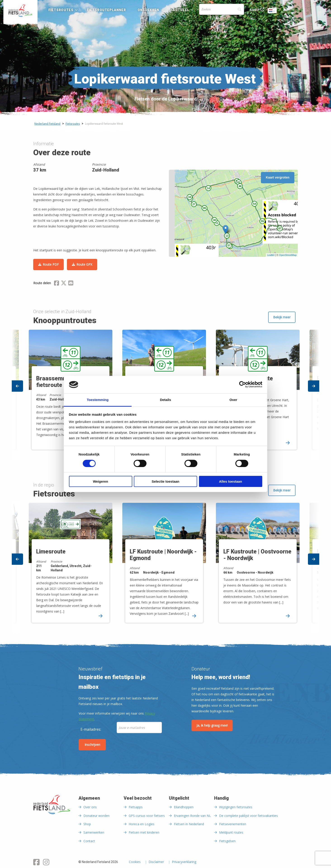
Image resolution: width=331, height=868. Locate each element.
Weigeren (100, 481)
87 (280, 229)
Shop (255, 10)
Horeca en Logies (142, 824)
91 (239, 182)
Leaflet (271, 255)
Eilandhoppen (184, 807)
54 (254, 204)
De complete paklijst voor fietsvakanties (248, 816)
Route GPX (84, 264)
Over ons (90, 807)
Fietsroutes (61, 10)
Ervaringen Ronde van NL (192, 816)
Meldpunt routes (231, 832)
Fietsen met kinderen (144, 832)
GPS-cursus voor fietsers (147, 816)
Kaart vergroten (278, 177)
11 (217, 223)
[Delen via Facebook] (57, 284)
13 (227, 236)
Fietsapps (136, 807)
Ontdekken (149, 10)
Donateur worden (96, 816)
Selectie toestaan (166, 481)
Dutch (272, 11)
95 (205, 208)
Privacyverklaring (184, 862)
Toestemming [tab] (98, 400)
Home (20, 11)
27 (194, 204)
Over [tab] (233, 400)
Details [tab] (165, 400)
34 (190, 197)
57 (229, 246)
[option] (166, 567)
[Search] (222, 9)
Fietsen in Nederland (189, 824)
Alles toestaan (231, 481)
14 (208, 188)
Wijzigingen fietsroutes (236, 807)
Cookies (135, 862)
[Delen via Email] (71, 284)
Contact (89, 841)
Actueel (181, 10)
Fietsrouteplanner (106, 10)
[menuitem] (20, 11)
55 (262, 221)
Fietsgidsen (227, 841)
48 (240, 186)
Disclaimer (156, 862)
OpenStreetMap (288, 255)
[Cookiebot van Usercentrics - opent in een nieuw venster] (242, 384)
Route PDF (51, 264)
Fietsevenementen (233, 824)
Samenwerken (94, 832)
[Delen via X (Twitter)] (64, 284)
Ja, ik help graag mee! (212, 725)
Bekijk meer (282, 317)
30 (214, 220)
